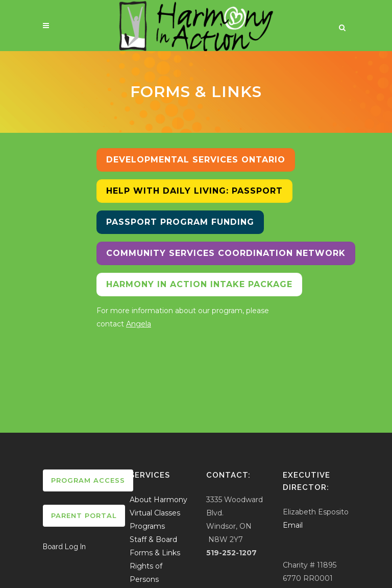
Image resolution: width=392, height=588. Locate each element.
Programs (147, 526)
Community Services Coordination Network (226, 253)
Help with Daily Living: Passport (194, 191)
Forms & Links (155, 553)
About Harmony (158, 500)
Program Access (88, 480)
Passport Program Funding (180, 222)
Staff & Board (153, 539)
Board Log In (64, 547)
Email (293, 525)
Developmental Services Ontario (196, 160)
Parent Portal (84, 515)
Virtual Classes (155, 513)
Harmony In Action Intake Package (199, 284)
